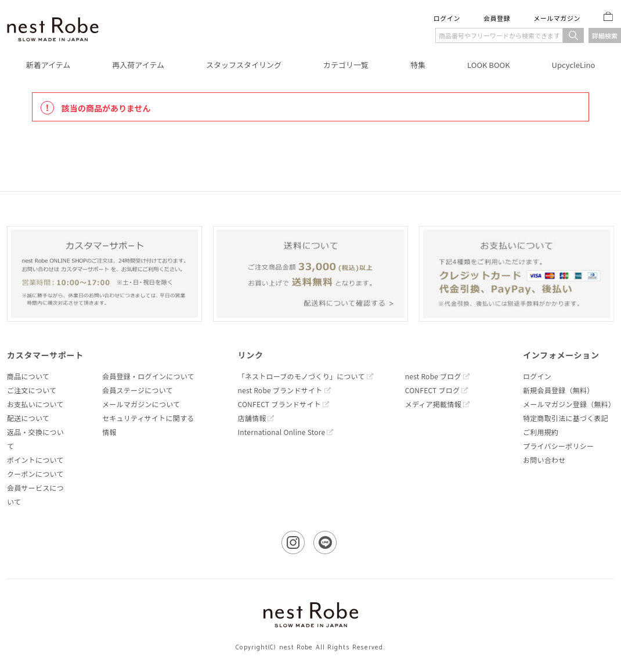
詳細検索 (605, 35)
